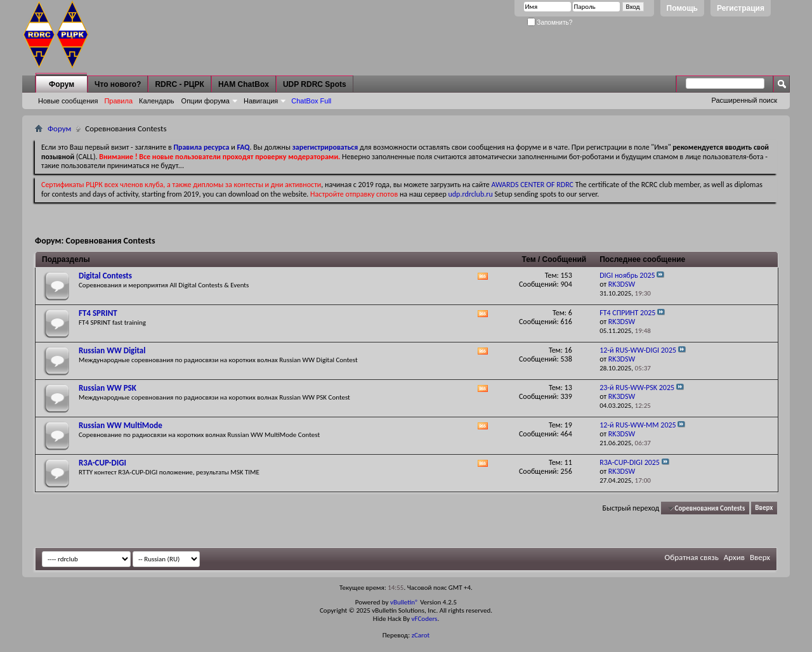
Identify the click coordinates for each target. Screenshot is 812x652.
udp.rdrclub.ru (471, 194)
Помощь (682, 8)
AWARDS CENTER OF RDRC (532, 185)
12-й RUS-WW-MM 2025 (638, 425)
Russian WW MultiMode (121, 425)
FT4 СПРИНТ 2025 (627, 313)
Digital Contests (105, 276)
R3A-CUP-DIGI (102, 463)
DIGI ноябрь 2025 (627, 275)
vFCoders (425, 619)
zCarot (421, 635)
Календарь (157, 101)
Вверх (764, 508)
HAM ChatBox (244, 84)
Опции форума (206, 101)
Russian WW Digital (112, 350)
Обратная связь (692, 557)
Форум (62, 84)
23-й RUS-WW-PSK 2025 (637, 388)
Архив (734, 557)
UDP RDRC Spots (315, 84)
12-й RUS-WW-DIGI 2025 (638, 350)
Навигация (261, 101)
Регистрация (741, 8)
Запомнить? (550, 23)
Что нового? (118, 84)
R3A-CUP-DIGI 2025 (630, 462)
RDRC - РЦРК (179, 84)
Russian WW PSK (108, 388)
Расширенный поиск (744, 100)
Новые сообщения (68, 101)
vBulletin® (404, 602)
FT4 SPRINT (98, 313)
